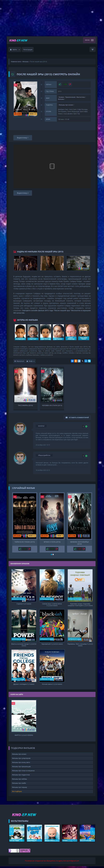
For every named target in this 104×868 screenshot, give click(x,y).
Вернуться (19, 361)
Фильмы (61, 99)
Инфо (31, 361)
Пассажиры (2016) (25, 405)
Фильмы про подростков (21, 777)
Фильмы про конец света (21, 764)
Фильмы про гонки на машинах (23, 772)
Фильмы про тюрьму (20, 789)
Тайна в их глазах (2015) (25, 542)
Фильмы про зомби (19, 785)
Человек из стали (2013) (52, 405)
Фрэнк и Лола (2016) (52, 542)
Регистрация (28, 50)
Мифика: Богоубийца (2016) (79, 543)
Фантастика (81, 97)
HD (16, 85)
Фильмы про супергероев (21, 760)
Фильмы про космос (66, 105)
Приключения (70, 97)
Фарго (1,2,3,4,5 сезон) (24, 737)
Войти (15, 50)
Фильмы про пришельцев (21, 768)
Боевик (61, 97)
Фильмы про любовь (20, 781)
